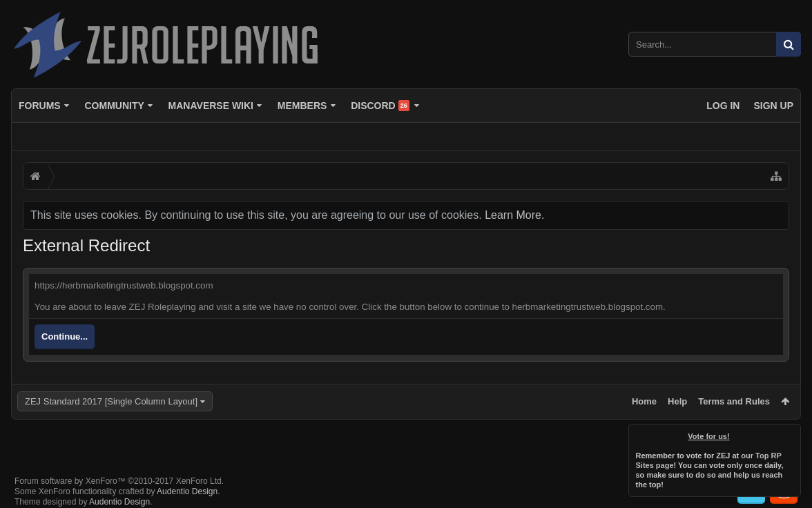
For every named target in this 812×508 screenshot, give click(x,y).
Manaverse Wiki (211, 106)
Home (644, 401)
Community (114, 106)
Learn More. (514, 215)
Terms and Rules (734, 401)
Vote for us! (709, 436)
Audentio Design (187, 480)
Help (677, 401)
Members (302, 106)
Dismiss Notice (791, 433)
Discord (380, 106)
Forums (40, 106)
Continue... (65, 336)
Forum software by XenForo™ (119, 470)
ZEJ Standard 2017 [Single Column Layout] (111, 401)
